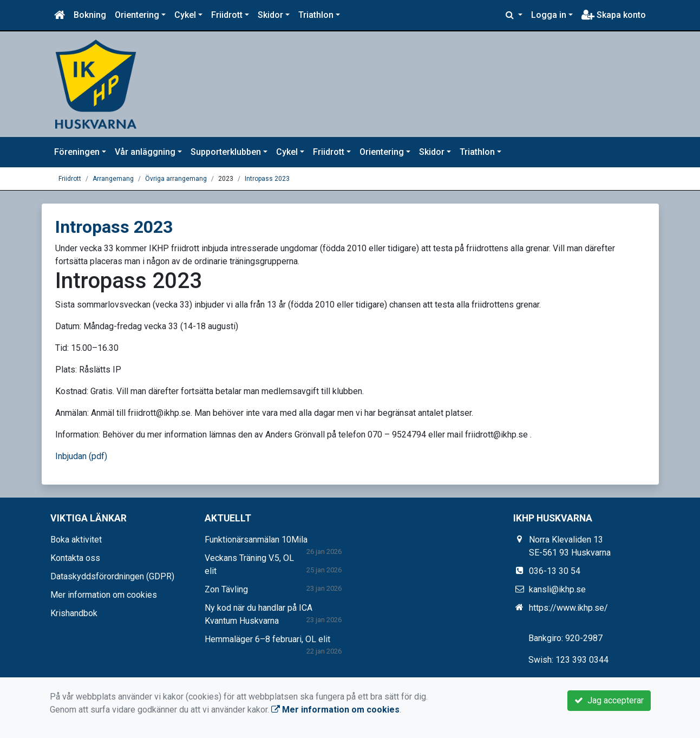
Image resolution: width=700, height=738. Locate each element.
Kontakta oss (75, 558)
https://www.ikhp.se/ (568, 608)
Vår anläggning (145, 152)
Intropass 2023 (267, 179)
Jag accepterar (609, 700)
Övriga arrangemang (176, 179)
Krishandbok (74, 613)
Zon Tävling (226, 589)
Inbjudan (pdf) (81, 456)
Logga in (549, 15)
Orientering (137, 15)
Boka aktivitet (76, 540)
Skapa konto (614, 15)
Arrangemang (113, 179)
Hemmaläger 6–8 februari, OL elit (267, 639)
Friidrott (227, 15)
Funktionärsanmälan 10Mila (256, 540)
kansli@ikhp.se (557, 589)
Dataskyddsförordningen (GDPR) (112, 576)
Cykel (185, 15)
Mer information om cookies (104, 595)
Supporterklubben (226, 152)
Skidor (270, 15)
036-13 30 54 (555, 571)
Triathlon (316, 15)
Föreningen (77, 152)
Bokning (90, 15)
